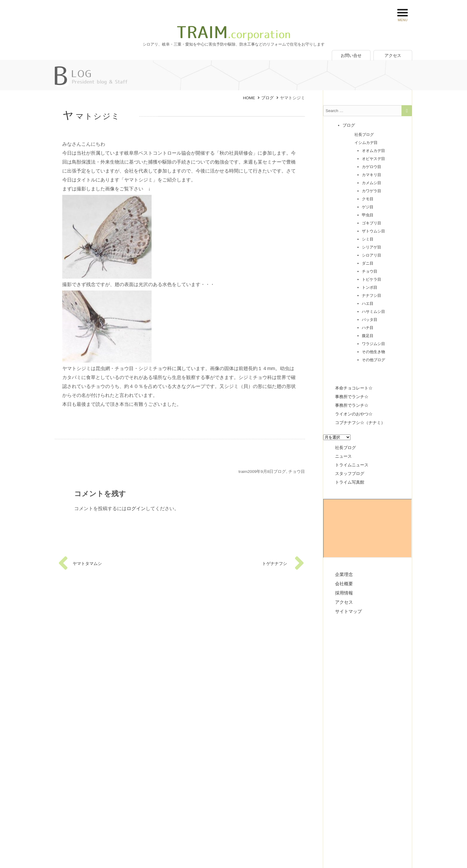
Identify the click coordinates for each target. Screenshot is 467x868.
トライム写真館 (350, 482)
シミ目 (368, 239)
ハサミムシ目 (373, 311)
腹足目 (368, 335)
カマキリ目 (372, 174)
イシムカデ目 (366, 142)
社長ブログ (364, 134)
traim (243, 472)
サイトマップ (348, 611)
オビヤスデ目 (373, 158)
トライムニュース (352, 464)
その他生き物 (373, 351)
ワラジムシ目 (373, 343)
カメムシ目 (372, 182)
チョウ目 (297, 472)
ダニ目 (368, 263)
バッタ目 (370, 319)
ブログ (280, 472)
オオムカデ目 (373, 150)
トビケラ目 (372, 279)
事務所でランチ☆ (352, 396)
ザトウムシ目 (373, 230)
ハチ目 (368, 327)
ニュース (343, 456)
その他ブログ (373, 359)
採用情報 (344, 592)
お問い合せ (351, 55)
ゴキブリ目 (372, 222)
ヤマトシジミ (91, 116)
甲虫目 (368, 214)
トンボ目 (370, 287)
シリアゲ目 (372, 247)
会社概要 (344, 583)
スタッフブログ (350, 473)
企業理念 (344, 574)
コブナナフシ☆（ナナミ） (360, 422)
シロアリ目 (372, 255)
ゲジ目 (368, 206)
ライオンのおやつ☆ (354, 413)
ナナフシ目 (372, 295)
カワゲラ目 (372, 190)
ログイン (136, 508)
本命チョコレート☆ (354, 387)
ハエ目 (368, 303)
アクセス (393, 55)
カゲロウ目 (372, 166)
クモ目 (368, 198)
